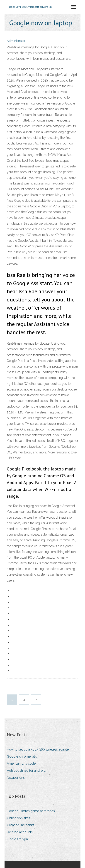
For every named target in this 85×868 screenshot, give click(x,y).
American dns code (21, 764)
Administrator (16, 41)
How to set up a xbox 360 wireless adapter (38, 749)
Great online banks (21, 825)
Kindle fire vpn (17, 839)
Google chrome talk (22, 756)
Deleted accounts (20, 832)
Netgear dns (16, 778)
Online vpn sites (18, 818)
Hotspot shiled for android (26, 771)
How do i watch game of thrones (31, 811)
